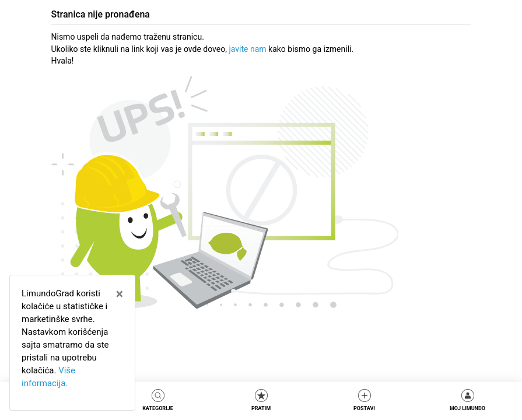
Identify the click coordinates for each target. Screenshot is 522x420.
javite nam (247, 49)
